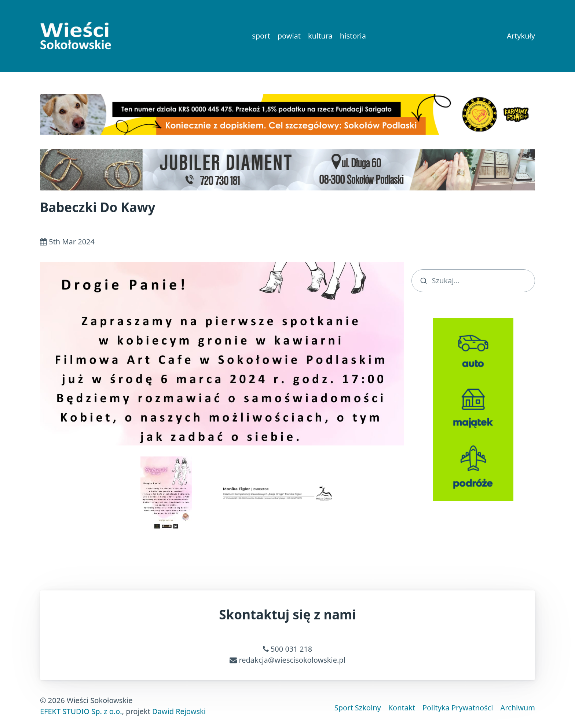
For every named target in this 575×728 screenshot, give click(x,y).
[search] (473, 281)
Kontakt (402, 708)
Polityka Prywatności (458, 708)
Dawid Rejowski (179, 711)
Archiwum (518, 708)
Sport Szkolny (358, 708)
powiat (289, 36)
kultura (320, 36)
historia (353, 36)
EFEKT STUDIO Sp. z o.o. (81, 711)
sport (261, 36)
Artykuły (521, 36)
